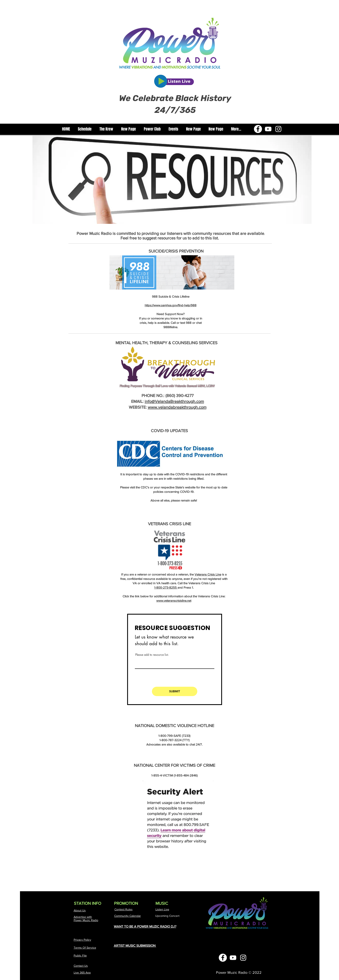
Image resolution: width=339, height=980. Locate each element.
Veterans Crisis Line (208, 574)
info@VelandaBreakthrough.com (174, 401)
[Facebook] (258, 129)
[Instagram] (278, 129)
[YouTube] (268, 129)
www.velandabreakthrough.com (177, 407)
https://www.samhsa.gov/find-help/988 (171, 305)
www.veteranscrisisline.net (174, 601)
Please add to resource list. (152, 655)
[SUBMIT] (175, 691)
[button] (106, 129)
